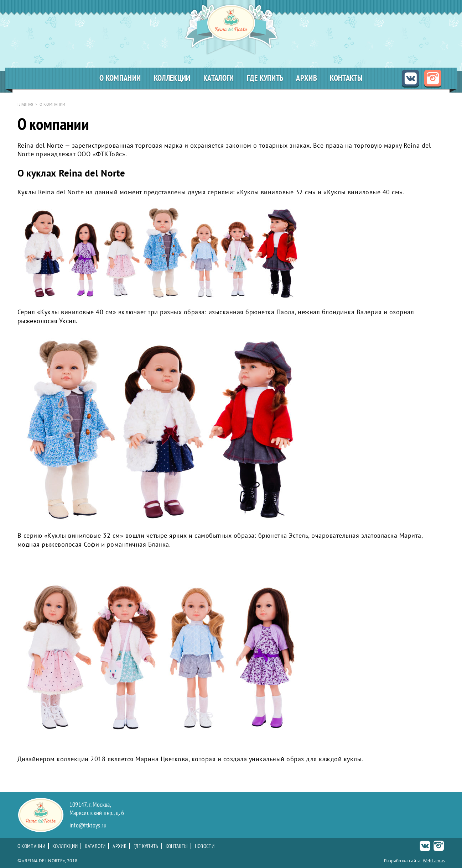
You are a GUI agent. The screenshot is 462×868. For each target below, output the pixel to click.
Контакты (346, 78)
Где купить (265, 78)
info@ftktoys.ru (88, 825)
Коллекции (172, 78)
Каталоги (219, 78)
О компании (120, 78)
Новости (205, 846)
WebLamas (434, 861)
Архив (307, 78)
